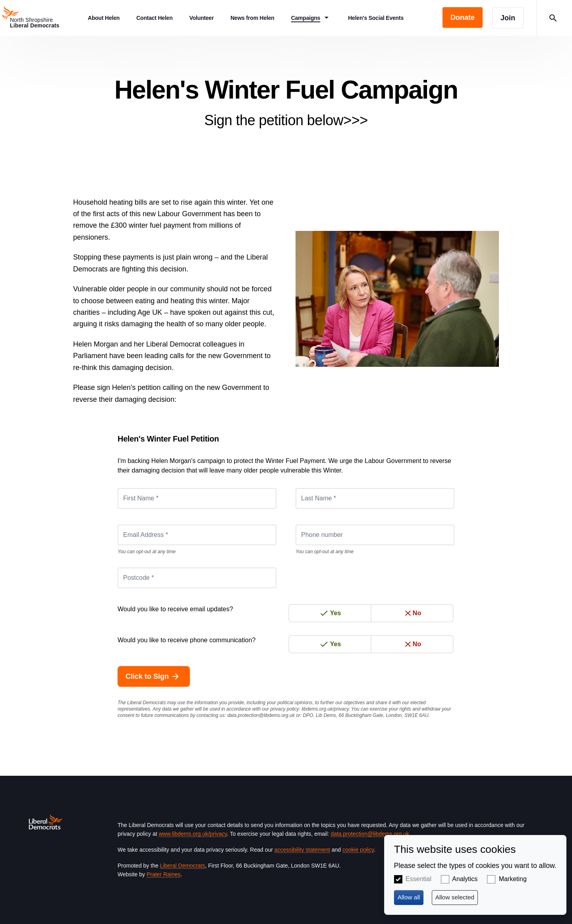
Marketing (513, 879)
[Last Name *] (375, 498)
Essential (418, 879)
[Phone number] (375, 535)
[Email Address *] (197, 535)
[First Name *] (197, 498)
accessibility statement (302, 850)
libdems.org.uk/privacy (325, 709)
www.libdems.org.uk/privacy (193, 834)
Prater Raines (164, 874)
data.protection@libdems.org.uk (261, 715)
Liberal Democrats (183, 866)
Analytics (465, 879)
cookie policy (358, 850)
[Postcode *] (197, 578)
